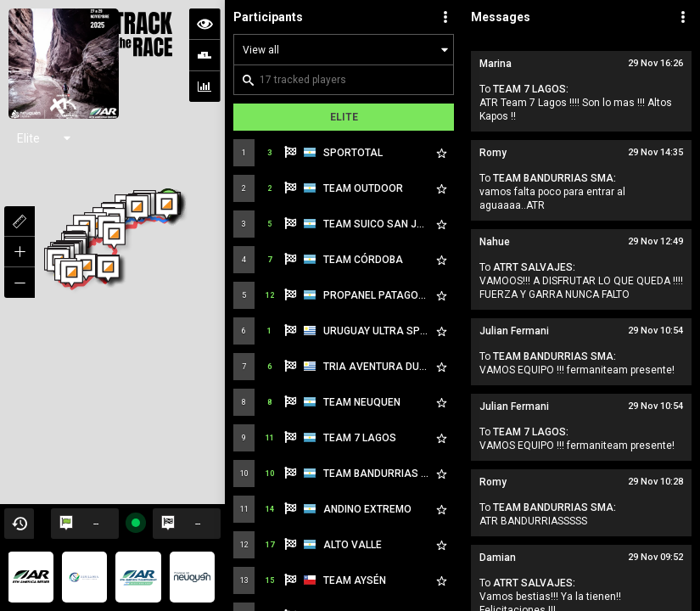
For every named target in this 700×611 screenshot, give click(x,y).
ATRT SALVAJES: (534, 267)
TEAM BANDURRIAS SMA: (554, 178)
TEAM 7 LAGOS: (531, 89)
